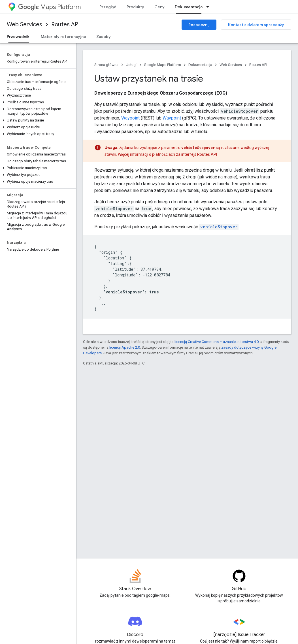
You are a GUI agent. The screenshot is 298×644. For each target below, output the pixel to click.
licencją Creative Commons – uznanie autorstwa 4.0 (217, 342)
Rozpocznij (199, 25)
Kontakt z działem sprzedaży (256, 25)
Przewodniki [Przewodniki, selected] (19, 37)
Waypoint (130, 118)
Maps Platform (49, 7)
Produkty (135, 7)
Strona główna (106, 65)
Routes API (65, 24)
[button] (37, 95)
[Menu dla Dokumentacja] (209, 7)
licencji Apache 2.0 (125, 347)
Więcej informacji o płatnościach (146, 154)
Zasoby (104, 37)
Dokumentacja (200, 65)
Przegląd (108, 7)
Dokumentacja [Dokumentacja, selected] (189, 7)
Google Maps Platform (162, 65)
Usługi (131, 65)
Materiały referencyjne (63, 37)
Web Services (25, 24)
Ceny (159, 7)
